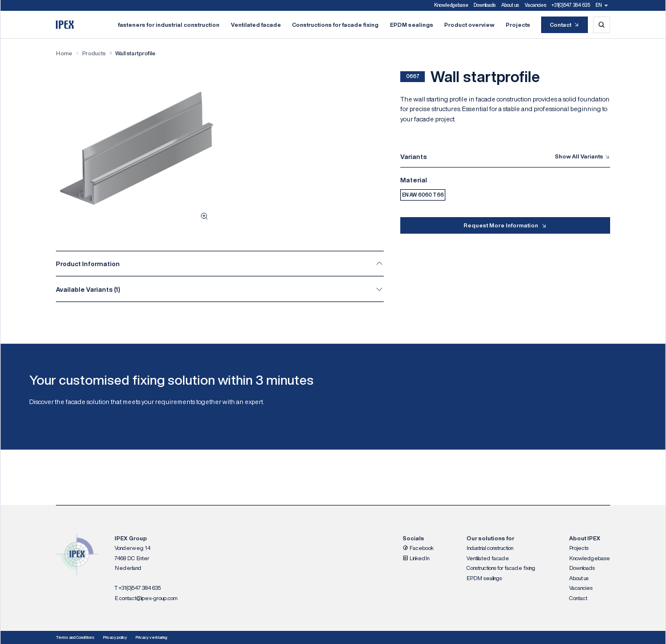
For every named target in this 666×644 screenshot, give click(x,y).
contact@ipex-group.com (148, 598)
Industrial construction (490, 548)
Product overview (469, 25)
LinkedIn (416, 558)
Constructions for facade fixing (335, 25)
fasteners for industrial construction (169, 25)
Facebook (418, 548)
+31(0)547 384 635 (571, 5)
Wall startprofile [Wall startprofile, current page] (135, 53)
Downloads (485, 5)
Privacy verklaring (151, 637)
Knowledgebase (452, 5)
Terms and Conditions (75, 637)
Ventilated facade (256, 25)
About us (510, 5)
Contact (565, 25)
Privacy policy (115, 637)
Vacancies (535, 5)
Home (64, 53)
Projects (518, 25)
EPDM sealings (412, 25)
